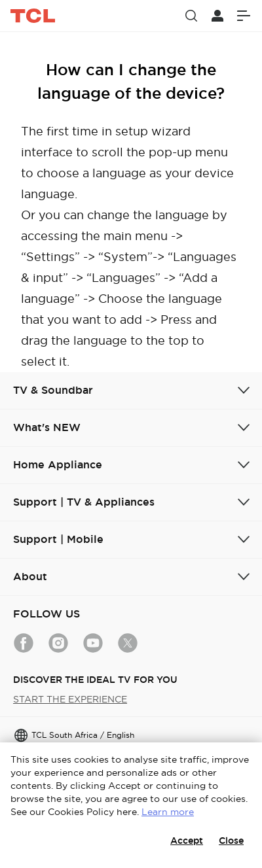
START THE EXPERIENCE (70, 699)
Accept (187, 841)
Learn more (168, 812)
